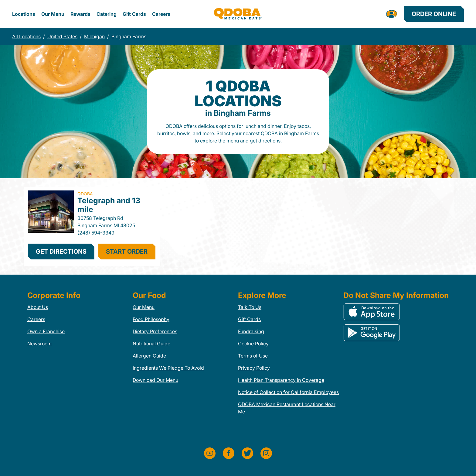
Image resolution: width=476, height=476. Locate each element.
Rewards (80, 14)
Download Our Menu (155, 380)
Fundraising (251, 331)
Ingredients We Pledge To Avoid (168, 368)
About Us (38, 307)
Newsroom (39, 344)
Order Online (434, 14)
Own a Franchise (46, 331)
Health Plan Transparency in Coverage (281, 380)
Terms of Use (253, 356)
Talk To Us (250, 307)
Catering (107, 14)
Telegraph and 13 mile (109, 205)
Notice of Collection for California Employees (288, 392)
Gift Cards (134, 14)
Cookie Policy (253, 344)
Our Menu (53, 14)
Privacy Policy (254, 368)
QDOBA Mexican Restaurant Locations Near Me (287, 408)
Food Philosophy (151, 319)
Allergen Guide (149, 356)
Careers (161, 14)
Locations (24, 14)
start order (127, 252)
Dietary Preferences (155, 331)
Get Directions (61, 252)
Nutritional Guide (151, 344)
